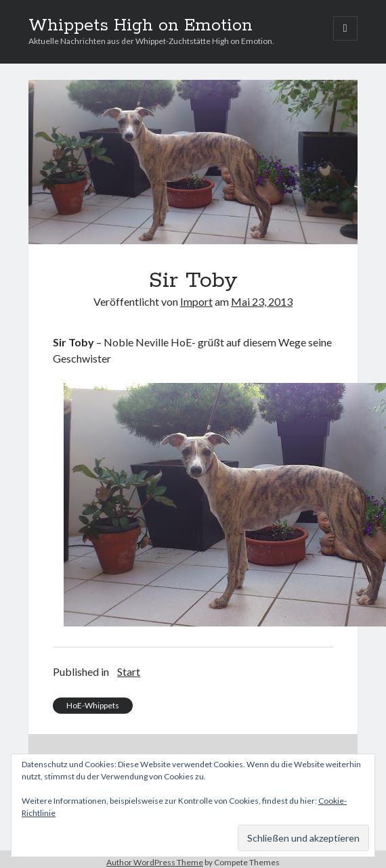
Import (196, 301)
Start (129, 671)
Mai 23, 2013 (262, 301)
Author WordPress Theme (155, 862)
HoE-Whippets (93, 705)
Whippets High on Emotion (141, 26)
